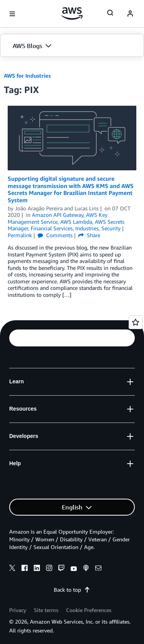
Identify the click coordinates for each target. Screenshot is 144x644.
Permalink (20, 235)
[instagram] (49, 569)
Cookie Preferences (89, 610)
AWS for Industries (27, 76)
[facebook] (25, 569)
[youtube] (74, 569)
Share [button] (89, 235)
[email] (98, 569)
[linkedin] (37, 569)
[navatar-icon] (130, 14)
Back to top (72, 590)
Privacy (18, 610)
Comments (55, 235)
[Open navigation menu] (12, 14)
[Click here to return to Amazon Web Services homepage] (72, 13)
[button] (72, 46)
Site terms (46, 610)
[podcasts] (86, 569)
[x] (12, 569)
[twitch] (61, 569)
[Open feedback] (136, 322)
